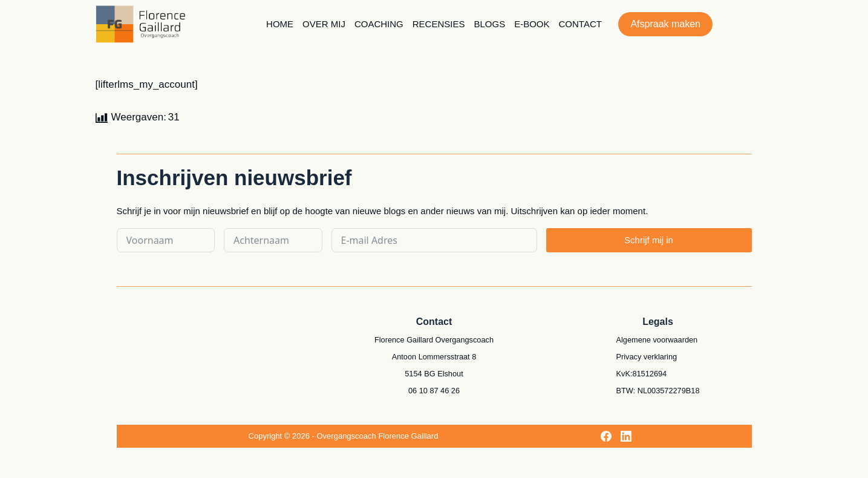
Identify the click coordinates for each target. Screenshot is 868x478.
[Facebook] (606, 436)
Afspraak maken (665, 24)
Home (280, 24)
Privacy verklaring (647, 357)
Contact (580, 24)
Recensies (439, 24)
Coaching (379, 24)
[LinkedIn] (626, 436)
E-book (532, 24)
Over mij (324, 24)
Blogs (489, 24)
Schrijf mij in (649, 240)
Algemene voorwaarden (657, 340)
